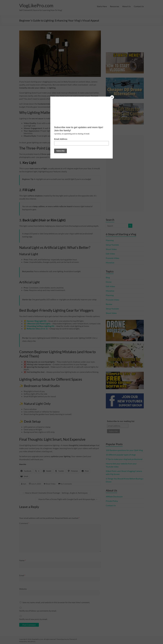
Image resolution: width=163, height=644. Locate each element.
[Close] (112, 97)
